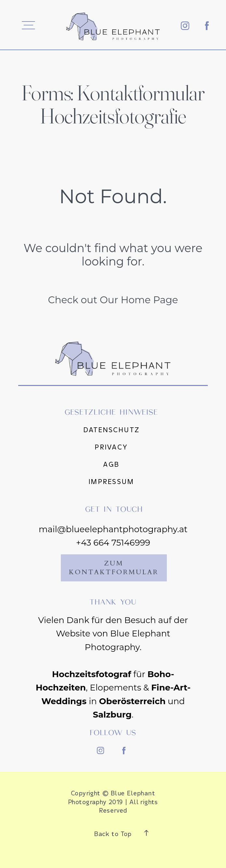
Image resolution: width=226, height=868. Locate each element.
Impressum (111, 482)
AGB (111, 464)
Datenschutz (111, 430)
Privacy (111, 447)
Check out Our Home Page (113, 300)
